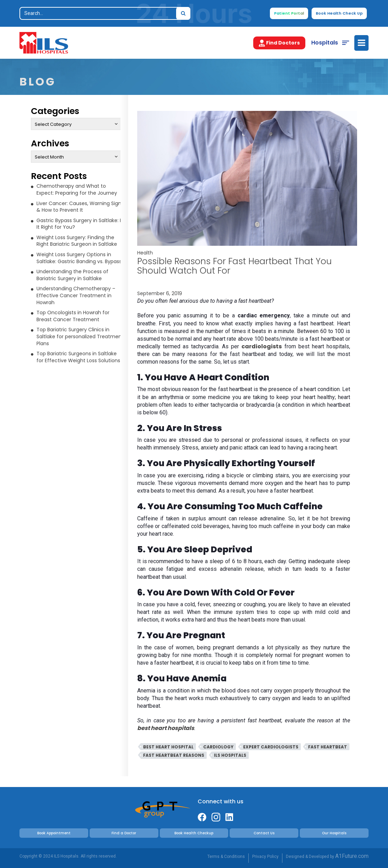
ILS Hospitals (230, 755)
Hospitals (325, 43)
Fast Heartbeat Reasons (174, 755)
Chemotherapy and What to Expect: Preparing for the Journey (77, 189)
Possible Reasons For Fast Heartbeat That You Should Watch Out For (234, 266)
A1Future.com (352, 856)
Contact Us (264, 833)
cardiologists (262, 346)
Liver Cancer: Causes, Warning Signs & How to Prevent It (80, 207)
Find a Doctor (124, 833)
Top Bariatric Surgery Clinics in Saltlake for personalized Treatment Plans (80, 336)
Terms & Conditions (226, 857)
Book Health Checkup (194, 833)
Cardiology (218, 747)
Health (145, 253)
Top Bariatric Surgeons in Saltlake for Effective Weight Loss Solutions (78, 357)
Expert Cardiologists (271, 747)
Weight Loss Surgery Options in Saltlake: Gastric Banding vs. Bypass (79, 258)
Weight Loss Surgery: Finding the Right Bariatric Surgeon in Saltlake (77, 241)
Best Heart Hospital (168, 747)
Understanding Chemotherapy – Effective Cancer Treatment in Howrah (76, 295)
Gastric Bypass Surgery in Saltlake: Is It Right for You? (80, 224)
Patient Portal (289, 13)
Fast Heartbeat (328, 747)
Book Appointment (54, 833)
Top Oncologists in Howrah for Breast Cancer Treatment (73, 316)
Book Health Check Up (339, 13)
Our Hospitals (334, 833)
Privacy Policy (265, 857)
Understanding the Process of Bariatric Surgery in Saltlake (72, 275)
